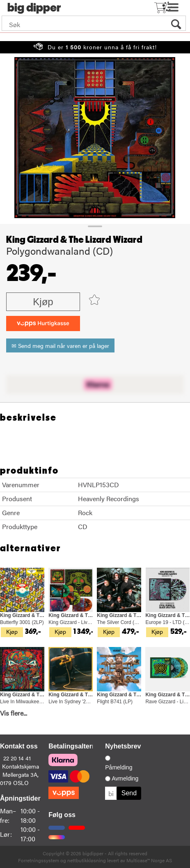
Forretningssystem (39, 860)
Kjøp (43, 302)
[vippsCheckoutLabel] (43, 323)
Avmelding (125, 778)
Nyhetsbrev (123, 746)
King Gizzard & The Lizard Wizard (74, 240)
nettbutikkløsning (87, 860)
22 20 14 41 (17, 758)
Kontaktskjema (21, 766)
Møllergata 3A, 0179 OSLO (19, 778)
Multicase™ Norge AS (149, 860)
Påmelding (119, 767)
